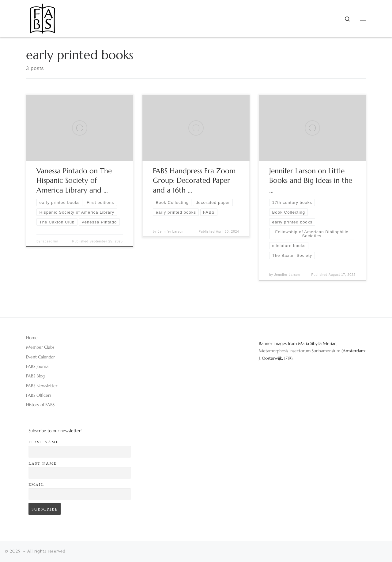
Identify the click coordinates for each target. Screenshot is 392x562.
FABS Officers (39, 395)
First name (43, 442)
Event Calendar (40, 357)
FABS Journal (38, 366)
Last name (42, 463)
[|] (42, 17)
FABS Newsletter (42, 386)
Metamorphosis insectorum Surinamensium (300, 351)
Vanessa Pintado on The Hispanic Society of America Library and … (74, 181)
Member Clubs (40, 347)
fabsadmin (50, 241)
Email (36, 484)
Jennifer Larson (171, 232)
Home (32, 338)
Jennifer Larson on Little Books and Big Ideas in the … (311, 181)
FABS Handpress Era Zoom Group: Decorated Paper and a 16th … (194, 181)
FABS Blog (35, 376)
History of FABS (40, 405)
